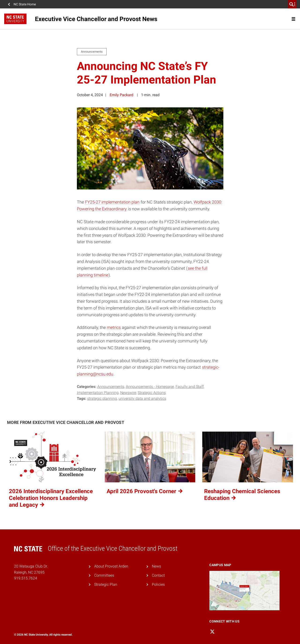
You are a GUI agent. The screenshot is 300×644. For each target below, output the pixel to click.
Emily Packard (122, 95)
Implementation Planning (98, 393)
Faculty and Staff (190, 387)
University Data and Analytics (142, 398)
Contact (158, 575)
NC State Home (25, 4)
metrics (114, 327)
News (156, 566)
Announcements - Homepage (150, 387)
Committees (104, 575)
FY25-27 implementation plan (112, 202)
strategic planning (102, 398)
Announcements (111, 387)
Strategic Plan (106, 584)
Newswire (128, 393)
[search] (292, 4)
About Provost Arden (111, 566)
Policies (158, 584)
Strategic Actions (152, 393)
